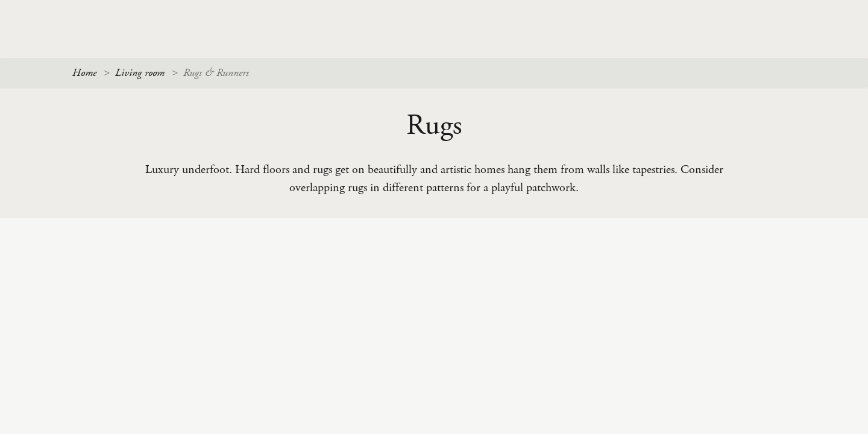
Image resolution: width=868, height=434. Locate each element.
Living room (140, 73)
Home (84, 73)
